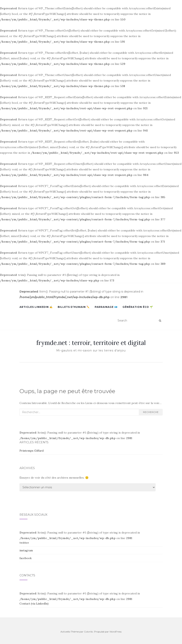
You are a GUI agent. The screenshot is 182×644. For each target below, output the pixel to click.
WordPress (115, 632)
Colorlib (88, 632)
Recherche (151, 412)
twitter (24, 543)
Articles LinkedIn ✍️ (36, 307)
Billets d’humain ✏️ (74, 307)
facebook (26, 558)
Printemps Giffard (32, 451)
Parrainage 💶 (106, 307)
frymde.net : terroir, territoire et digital (91, 343)
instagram (26, 550)
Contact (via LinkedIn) (34, 604)
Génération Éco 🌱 (138, 307)
